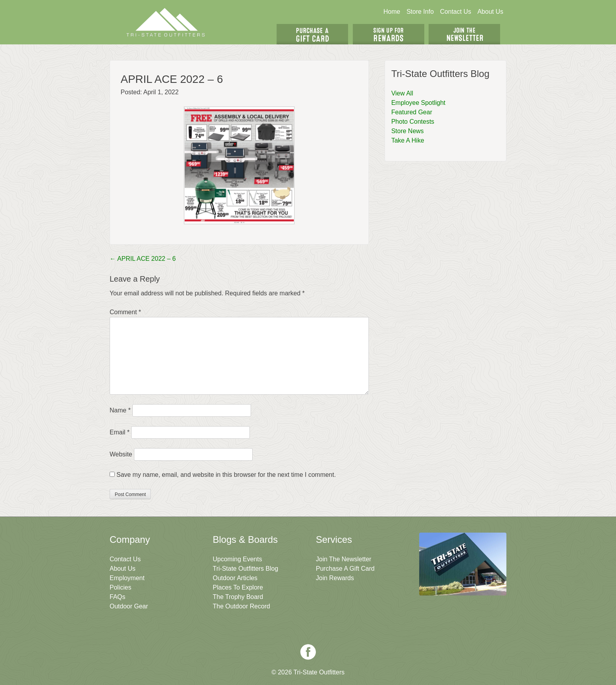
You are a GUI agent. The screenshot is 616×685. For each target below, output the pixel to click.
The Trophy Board (238, 597)
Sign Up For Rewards (389, 34)
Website (121, 454)
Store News (408, 131)
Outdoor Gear (129, 606)
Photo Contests (413, 122)
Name (120, 410)
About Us (490, 12)
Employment (127, 578)
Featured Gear (412, 112)
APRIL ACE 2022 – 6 (143, 259)
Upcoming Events (237, 559)
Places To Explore (238, 587)
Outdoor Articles (235, 578)
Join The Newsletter (464, 34)
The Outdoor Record (242, 606)
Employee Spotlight (418, 103)
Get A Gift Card (312, 34)
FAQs (117, 597)
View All (402, 93)
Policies (120, 587)
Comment (125, 312)
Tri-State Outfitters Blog (246, 569)
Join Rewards (335, 578)
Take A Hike (408, 140)
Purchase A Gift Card (345, 569)
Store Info (420, 12)
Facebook (308, 652)
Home (392, 12)
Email (120, 432)
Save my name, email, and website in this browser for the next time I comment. (226, 475)
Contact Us (456, 12)
